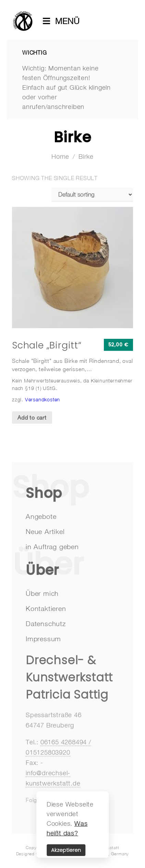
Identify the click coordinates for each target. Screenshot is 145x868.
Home (60, 156)
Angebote (41, 516)
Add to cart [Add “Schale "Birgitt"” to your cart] (32, 418)
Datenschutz (46, 624)
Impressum (43, 639)
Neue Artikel (45, 531)
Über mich (42, 593)
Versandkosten (43, 399)
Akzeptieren (66, 850)
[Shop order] (92, 194)
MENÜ (64, 21)
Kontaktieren (46, 608)
